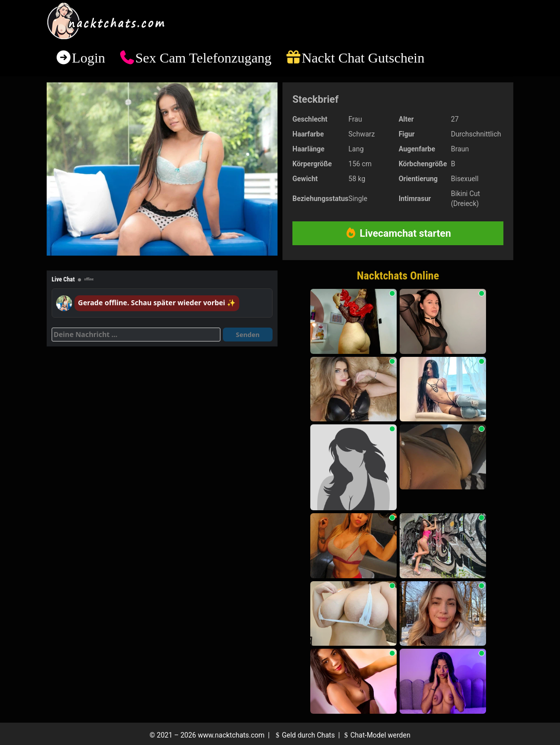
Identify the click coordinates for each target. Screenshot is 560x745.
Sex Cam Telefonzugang (203, 58)
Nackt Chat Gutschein (363, 58)
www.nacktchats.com (231, 735)
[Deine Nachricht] (136, 335)
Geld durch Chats (304, 735)
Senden (248, 335)
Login (89, 58)
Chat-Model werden (376, 735)
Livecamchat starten (398, 233)
